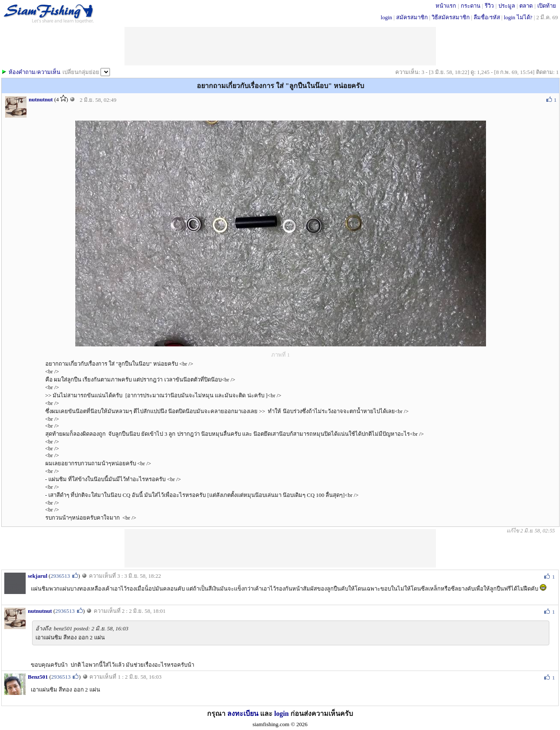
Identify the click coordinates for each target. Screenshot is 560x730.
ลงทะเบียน (243, 714)
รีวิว (489, 6)
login (387, 17)
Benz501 (38, 677)
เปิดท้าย (547, 6)
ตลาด (526, 6)
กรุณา (217, 714)
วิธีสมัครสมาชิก (451, 17)
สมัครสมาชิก (412, 17)
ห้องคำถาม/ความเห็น (34, 72)
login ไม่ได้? (518, 17)
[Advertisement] (280, 548)
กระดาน (471, 6)
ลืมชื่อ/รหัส (487, 17)
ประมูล (507, 6)
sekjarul (38, 576)
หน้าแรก (446, 6)
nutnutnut (41, 99)
